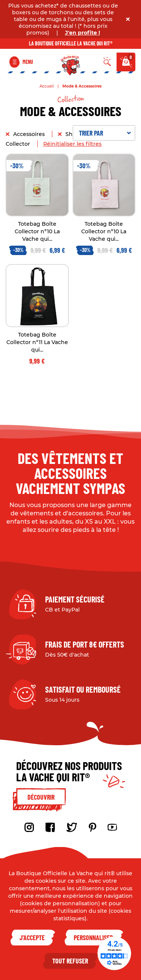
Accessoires (30, 134)
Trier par (105, 133)
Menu (28, 62)
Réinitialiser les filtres (72, 144)
